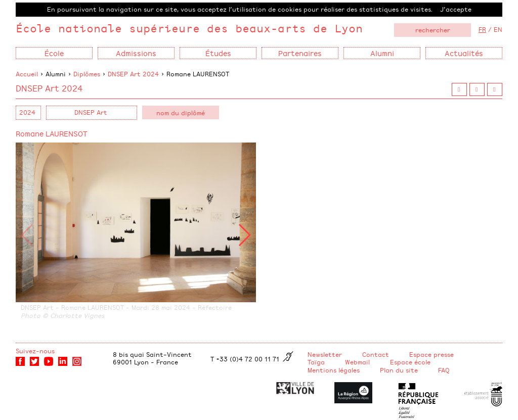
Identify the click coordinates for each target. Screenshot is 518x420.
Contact (376, 354)
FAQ (444, 370)
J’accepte (456, 9)
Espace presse (431, 354)
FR (482, 29)
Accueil (27, 74)
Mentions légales (334, 370)
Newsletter (325, 354)
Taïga (316, 362)
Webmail (357, 362)
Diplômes (87, 74)
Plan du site (399, 370)
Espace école (410, 362)
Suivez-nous (35, 351)
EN (498, 29)
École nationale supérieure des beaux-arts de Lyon (189, 28)
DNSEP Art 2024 (133, 74)
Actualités (464, 53)
